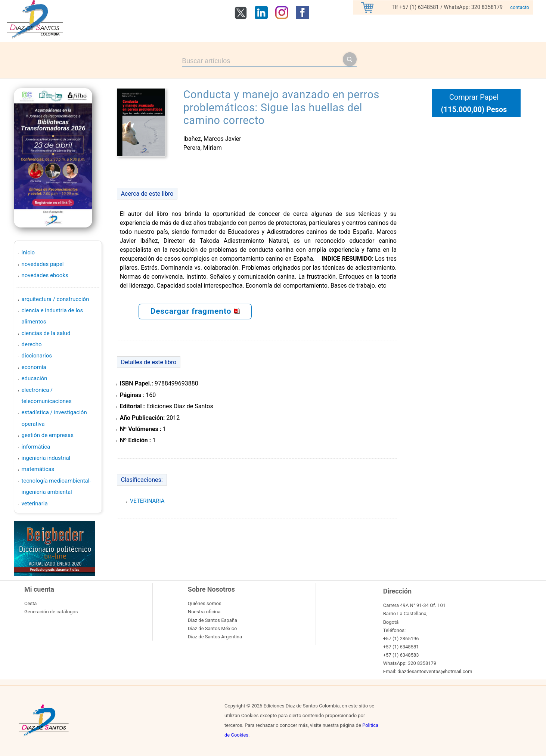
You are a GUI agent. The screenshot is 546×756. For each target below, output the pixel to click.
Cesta (30, 603)
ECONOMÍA (34, 367)
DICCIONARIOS (37, 356)
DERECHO (32, 344)
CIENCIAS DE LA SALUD (46, 333)
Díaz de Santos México (212, 628)
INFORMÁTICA (36, 447)
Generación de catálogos (51, 612)
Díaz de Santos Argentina (215, 637)
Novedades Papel (43, 264)
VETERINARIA (35, 504)
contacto (520, 7)
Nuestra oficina (204, 612)
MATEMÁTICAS (38, 469)
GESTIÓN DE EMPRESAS (48, 435)
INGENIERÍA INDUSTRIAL (46, 458)
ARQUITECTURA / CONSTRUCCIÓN (55, 299)
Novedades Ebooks (45, 275)
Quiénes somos (205, 603)
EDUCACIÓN (35, 378)
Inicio (28, 252)
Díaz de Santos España (212, 620)
